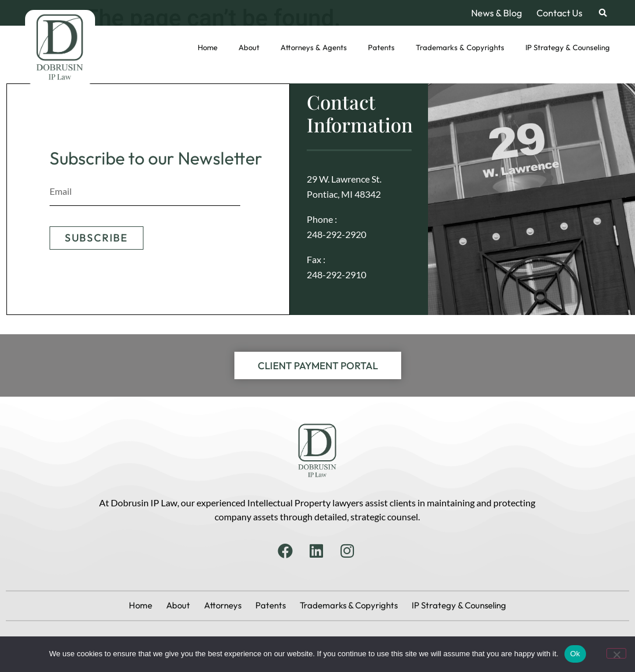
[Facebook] (286, 551)
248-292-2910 (336, 274)
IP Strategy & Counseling (568, 47)
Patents (381, 47)
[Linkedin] (318, 551)
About (249, 47)
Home (208, 47)
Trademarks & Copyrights (460, 47)
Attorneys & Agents (314, 47)
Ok (575, 654)
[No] (616, 653)
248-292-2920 (336, 234)
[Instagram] (349, 551)
